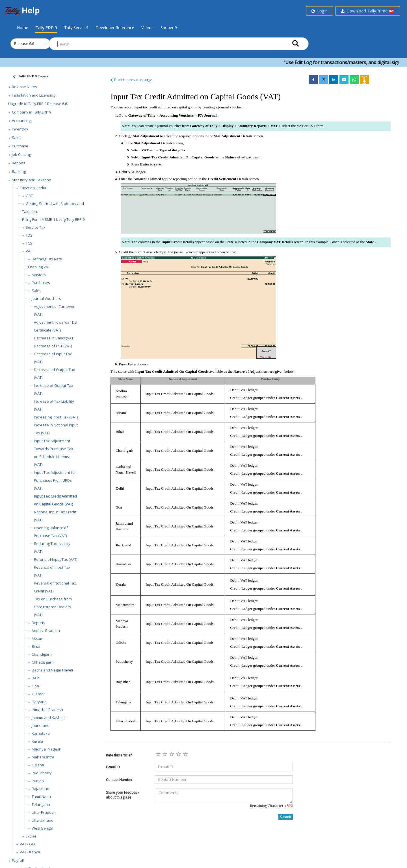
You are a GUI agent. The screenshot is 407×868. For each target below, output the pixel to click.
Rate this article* (119, 755)
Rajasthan (40, 789)
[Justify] (29, 77)
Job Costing (21, 154)
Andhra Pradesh (46, 631)
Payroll (18, 860)
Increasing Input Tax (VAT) (56, 417)
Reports (19, 163)
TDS (29, 235)
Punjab (38, 781)
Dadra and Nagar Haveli (52, 670)
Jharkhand (41, 725)
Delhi (36, 678)
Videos (147, 28)
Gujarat (38, 694)
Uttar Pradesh (44, 812)
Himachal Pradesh (47, 710)
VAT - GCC (28, 844)
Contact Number (119, 780)
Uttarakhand (43, 820)
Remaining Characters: (271, 806)
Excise (31, 836)
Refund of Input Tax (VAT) (56, 559)
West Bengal (42, 828)
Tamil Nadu (41, 797)
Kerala (37, 741)
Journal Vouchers (46, 298)
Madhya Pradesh (46, 749)
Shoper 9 (169, 28)
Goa (35, 686)
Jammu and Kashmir (49, 717)
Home (23, 27)
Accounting (21, 121)
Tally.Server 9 (76, 28)
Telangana (41, 804)
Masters (39, 275)
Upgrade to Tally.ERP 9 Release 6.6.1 (39, 104)
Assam (37, 638)
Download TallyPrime (368, 11)
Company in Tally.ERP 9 (32, 112)
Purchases (41, 283)
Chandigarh (42, 654)
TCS (29, 243)
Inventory (20, 129)
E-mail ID (113, 767)
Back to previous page (131, 80)
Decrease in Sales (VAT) (54, 338)
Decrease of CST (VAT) (53, 346)
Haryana (39, 702)
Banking (19, 171)
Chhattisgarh (43, 662)
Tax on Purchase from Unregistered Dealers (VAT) (53, 607)
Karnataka (41, 733)
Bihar (36, 646)
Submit (286, 817)
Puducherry (42, 773)
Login (320, 11)
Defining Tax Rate (47, 259)
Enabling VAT (39, 267)
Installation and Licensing (33, 95)
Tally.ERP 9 (46, 28)
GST (29, 196)
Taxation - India (33, 188)
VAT (29, 251)
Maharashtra (43, 757)
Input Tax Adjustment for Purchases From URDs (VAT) (55, 480)
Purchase (20, 146)
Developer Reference (115, 28)
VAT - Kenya (30, 852)
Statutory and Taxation (32, 180)
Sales (17, 138)
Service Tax (36, 227)
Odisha (38, 765)
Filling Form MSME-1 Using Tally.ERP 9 (53, 219)
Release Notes (24, 87)
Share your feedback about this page (123, 795)
